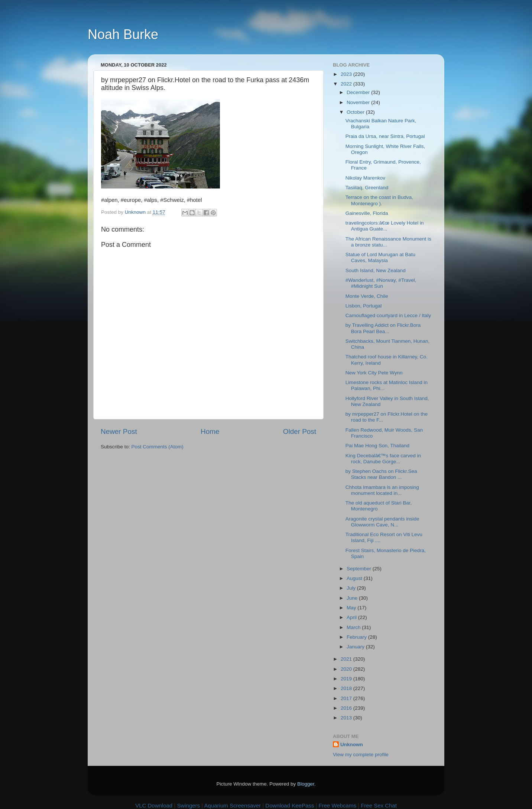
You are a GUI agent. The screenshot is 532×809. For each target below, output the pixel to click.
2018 (347, 688)
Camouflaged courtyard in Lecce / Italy (388, 315)
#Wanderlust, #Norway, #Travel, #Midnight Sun (381, 283)
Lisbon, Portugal (364, 306)
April (352, 617)
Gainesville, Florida (367, 213)
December (359, 92)
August (355, 578)
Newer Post (119, 431)
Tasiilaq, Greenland (367, 188)
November (359, 102)
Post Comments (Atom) (158, 447)
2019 (347, 679)
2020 (347, 669)
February (357, 637)
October (356, 112)
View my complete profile (361, 755)
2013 (347, 718)
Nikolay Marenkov (365, 178)
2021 (347, 659)
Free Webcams (338, 805)
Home (210, 431)
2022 (347, 84)
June (353, 598)
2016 (347, 708)
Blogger (306, 784)
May (352, 608)
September (360, 569)
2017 (347, 698)
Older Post (300, 431)
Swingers (188, 805)
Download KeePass (290, 805)
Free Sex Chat (379, 805)
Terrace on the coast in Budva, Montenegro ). (379, 200)
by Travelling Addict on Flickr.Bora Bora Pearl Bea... (383, 328)
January (356, 647)
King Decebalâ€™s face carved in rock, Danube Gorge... (383, 459)
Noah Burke (123, 34)
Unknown (352, 744)
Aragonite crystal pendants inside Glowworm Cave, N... (382, 522)
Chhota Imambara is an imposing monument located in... (382, 490)
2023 (347, 74)
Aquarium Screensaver (233, 805)
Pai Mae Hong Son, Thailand (377, 446)
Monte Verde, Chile (367, 296)
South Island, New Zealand (376, 270)
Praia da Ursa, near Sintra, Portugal (385, 136)
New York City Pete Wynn (374, 373)
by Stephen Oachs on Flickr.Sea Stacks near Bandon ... (381, 474)
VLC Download (154, 805)
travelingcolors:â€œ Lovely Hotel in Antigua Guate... (385, 226)
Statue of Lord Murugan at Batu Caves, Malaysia (380, 257)
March (354, 627)
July (352, 588)
